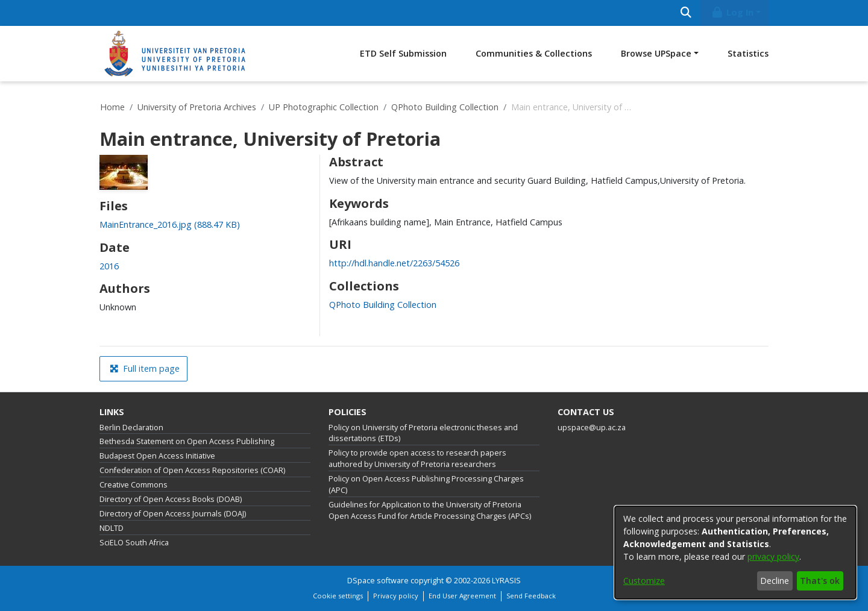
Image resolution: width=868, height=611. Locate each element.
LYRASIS (506, 581)
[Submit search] (686, 13)
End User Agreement (462, 596)
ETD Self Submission (403, 53)
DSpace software (378, 581)
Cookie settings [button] (338, 596)
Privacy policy (396, 596)
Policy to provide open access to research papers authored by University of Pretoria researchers (417, 459)
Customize (644, 581)
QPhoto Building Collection (445, 107)
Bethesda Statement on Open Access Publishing (187, 441)
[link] (170, 224)
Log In (732, 12)
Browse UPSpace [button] (656, 53)
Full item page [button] (145, 368)
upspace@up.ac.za (592, 428)
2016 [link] (109, 266)
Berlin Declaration (131, 428)
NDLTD (112, 528)
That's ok (820, 581)
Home (112, 107)
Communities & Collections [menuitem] (534, 53)
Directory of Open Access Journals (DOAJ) (173, 514)
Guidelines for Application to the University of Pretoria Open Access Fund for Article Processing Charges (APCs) (430, 510)
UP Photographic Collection (324, 107)
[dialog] (735, 553)
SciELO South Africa (134, 543)
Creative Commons (134, 485)
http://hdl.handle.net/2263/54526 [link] (394, 263)
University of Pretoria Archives (197, 107)
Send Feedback (531, 596)
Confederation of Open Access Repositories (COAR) (192, 470)
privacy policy (773, 556)
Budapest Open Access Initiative (157, 456)
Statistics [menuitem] (748, 53)
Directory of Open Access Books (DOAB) (171, 499)
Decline (775, 581)
